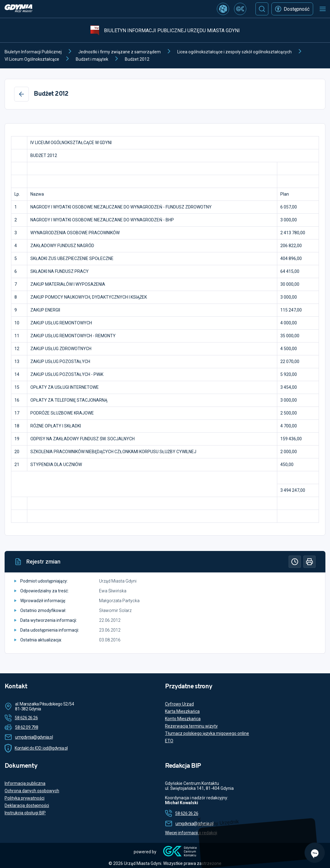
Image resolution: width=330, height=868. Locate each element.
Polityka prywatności (25, 798)
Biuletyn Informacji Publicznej (33, 52)
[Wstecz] (21, 94)
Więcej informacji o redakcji (191, 833)
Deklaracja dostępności (27, 805)
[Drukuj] (309, 562)
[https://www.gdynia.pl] (18, 9)
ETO (169, 741)
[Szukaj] (262, 9)
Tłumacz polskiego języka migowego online (207, 733)
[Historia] (295, 562)
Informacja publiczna (25, 783)
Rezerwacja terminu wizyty (191, 726)
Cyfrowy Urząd (179, 704)
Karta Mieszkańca (182, 711)
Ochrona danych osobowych (32, 791)
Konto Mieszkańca (183, 719)
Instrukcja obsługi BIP (25, 813)
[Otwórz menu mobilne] (323, 9)
